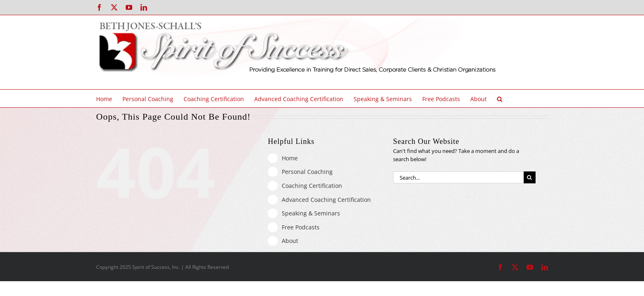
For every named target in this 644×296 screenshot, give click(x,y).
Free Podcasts (301, 227)
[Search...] (458, 177)
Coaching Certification (312, 186)
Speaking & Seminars (311, 213)
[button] (517, 98)
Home (290, 158)
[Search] (530, 177)
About (290, 241)
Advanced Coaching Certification (326, 200)
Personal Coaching (307, 172)
